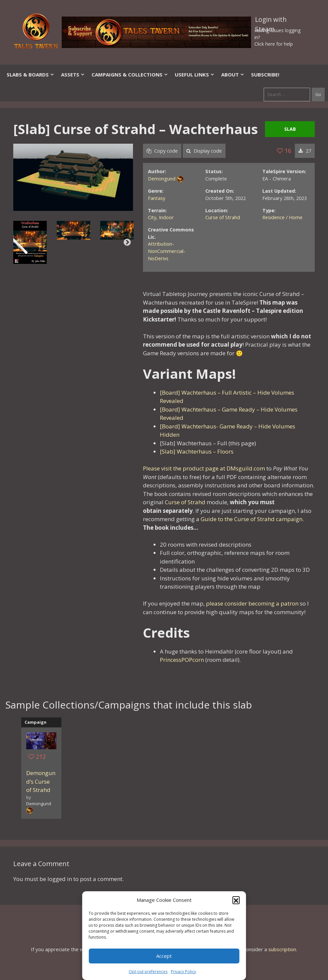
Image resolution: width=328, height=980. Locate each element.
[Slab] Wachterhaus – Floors (197, 451)
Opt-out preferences (148, 972)
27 (305, 151)
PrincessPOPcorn (182, 660)
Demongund (162, 179)
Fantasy (157, 198)
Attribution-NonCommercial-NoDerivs (167, 251)
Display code (204, 151)
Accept (164, 956)
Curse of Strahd (223, 217)
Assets (73, 74)
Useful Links (195, 74)
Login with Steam (271, 21)
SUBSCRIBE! (265, 74)
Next (127, 242)
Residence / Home (282, 217)
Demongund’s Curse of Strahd (41, 781)
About (233, 74)
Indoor (166, 217)
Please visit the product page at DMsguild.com (204, 468)
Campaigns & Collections (130, 74)
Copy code (162, 151)
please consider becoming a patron (252, 603)
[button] (236, 900)
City (152, 217)
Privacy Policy (183, 972)
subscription (282, 949)
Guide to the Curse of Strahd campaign (252, 519)
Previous (19, 242)
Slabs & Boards (31, 74)
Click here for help (274, 44)
